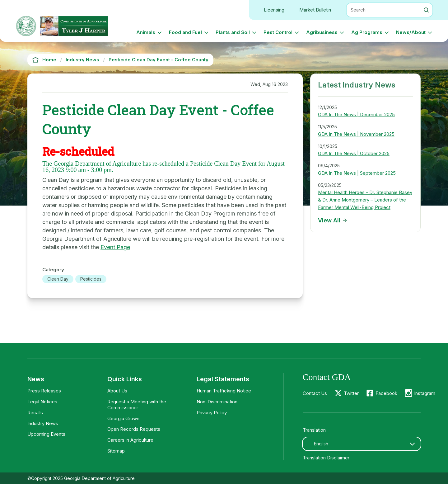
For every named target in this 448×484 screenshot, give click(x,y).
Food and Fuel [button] (185, 32)
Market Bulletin (315, 10)
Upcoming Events (46, 434)
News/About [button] (411, 32)
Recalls (35, 413)
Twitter (351, 393)
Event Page (115, 247)
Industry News (43, 423)
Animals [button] (146, 32)
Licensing (274, 10)
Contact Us (315, 393)
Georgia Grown (123, 418)
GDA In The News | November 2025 (356, 134)
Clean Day (58, 279)
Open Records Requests (134, 429)
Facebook (386, 393)
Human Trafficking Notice (224, 391)
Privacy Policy (212, 413)
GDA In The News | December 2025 (356, 114)
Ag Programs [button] (367, 32)
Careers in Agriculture (130, 440)
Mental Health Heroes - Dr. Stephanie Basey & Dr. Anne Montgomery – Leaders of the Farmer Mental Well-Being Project (365, 200)
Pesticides (91, 279)
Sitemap (116, 451)
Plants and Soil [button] (233, 32)
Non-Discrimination (217, 402)
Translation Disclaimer (326, 458)
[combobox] (362, 444)
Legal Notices (42, 402)
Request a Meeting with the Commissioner (137, 405)
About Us (117, 391)
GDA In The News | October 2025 (354, 153)
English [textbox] (321, 444)
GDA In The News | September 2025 (357, 173)
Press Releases (44, 391)
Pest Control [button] (278, 32)
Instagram (425, 393)
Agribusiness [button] (322, 32)
